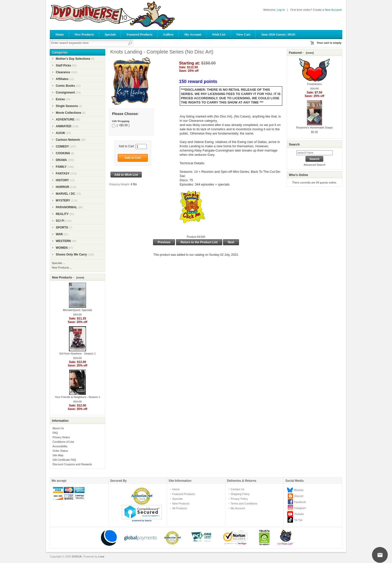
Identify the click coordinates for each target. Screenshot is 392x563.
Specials (110, 34)
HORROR (62, 187)
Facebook (300, 502)
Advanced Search (314, 165)
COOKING (63, 153)
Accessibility (60, 446)
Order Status (60, 451)
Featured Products (139, 34)
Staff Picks (63, 65)
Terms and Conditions (244, 503)
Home (60, 34)
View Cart (243, 34)
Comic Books (65, 86)
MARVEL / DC (65, 194)
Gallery (168, 34)
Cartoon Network (68, 140)
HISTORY (62, 180)
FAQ (55, 433)
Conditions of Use (63, 442)
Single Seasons (67, 106)
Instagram (300, 508)
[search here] (314, 153)
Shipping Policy (240, 494)
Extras (60, 99)
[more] (79, 277)
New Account (333, 10)
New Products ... (62, 267)
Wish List (219, 34)
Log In (281, 10)
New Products (84, 34)
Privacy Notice (61, 437)
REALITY (62, 214)
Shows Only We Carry (71, 254)
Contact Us (237, 489)
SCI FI (60, 221)
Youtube (299, 514)
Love (101, 556)
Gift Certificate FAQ (64, 460)
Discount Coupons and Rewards (72, 464)
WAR (59, 234)
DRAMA (61, 160)
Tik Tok (298, 520)
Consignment (65, 92)
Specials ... (58, 263)
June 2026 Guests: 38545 (278, 34)
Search (294, 144)
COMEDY (62, 146)
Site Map (58, 455)
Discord (298, 496)
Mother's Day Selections (73, 59)
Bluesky (299, 490)
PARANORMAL (66, 207)
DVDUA (77, 556)
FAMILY (61, 167)
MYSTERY (63, 200)
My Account (193, 34)
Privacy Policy (239, 499)
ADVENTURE (65, 119)
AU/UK (60, 133)
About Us (58, 428)
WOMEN (62, 248)
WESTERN (63, 241)
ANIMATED (63, 126)
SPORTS (62, 227)
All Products (180, 508)
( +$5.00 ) (123, 125)
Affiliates (62, 79)
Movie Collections (68, 113)
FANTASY (63, 173)
